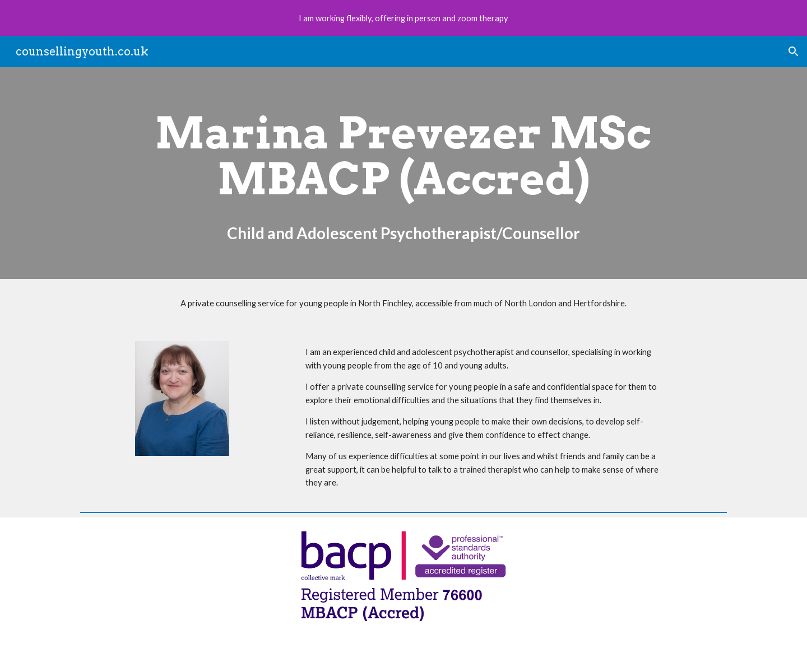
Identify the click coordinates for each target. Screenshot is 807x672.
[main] (403, 173)
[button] (794, 52)
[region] (403, 18)
